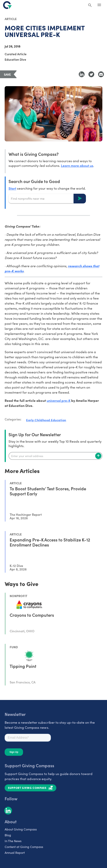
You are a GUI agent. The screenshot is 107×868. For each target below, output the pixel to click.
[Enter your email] (55, 456)
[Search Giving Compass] (90, 5)
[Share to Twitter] (91, 74)
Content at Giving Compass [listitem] (24, 847)
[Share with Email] (101, 74)
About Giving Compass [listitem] (21, 829)
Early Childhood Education (46, 420)
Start (12, 188)
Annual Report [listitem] (15, 853)
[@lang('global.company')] (7, 5)
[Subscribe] (98, 456)
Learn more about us (77, 165)
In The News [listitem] (13, 841)
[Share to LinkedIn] (82, 74)
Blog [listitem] (8, 835)
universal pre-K (59, 400)
